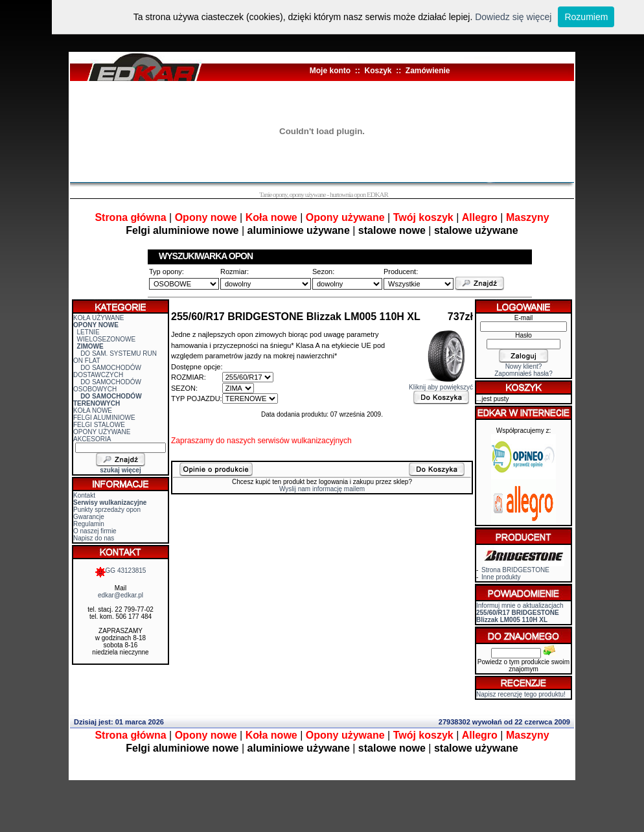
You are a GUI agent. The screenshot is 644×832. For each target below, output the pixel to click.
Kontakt (84, 495)
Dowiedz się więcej (513, 17)
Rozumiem (586, 17)
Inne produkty (501, 577)
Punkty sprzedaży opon (107, 510)
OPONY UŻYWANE (102, 432)
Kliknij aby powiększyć (441, 384)
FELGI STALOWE (99, 425)
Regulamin (89, 524)
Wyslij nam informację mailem (322, 489)
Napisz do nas (94, 538)
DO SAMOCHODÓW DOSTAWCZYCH (107, 371)
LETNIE (88, 332)
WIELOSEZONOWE (107, 339)
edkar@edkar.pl (121, 595)
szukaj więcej (120, 470)
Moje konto (330, 71)
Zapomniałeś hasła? (523, 374)
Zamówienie (428, 71)
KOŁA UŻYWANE (99, 318)
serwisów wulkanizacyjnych (304, 441)
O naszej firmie (95, 531)
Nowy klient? (524, 366)
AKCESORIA (92, 439)
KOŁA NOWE (93, 410)
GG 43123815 (121, 571)
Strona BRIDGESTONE (515, 570)
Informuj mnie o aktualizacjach (520, 613)
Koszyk (378, 71)
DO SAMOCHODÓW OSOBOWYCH (107, 386)
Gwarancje (89, 517)
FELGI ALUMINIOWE (104, 418)
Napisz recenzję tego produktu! (521, 694)
